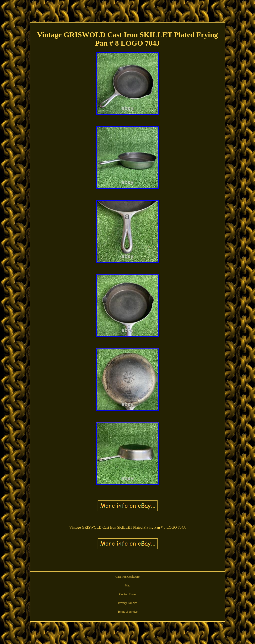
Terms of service (127, 612)
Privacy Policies (127, 603)
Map (127, 585)
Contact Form (127, 594)
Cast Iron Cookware (128, 577)
